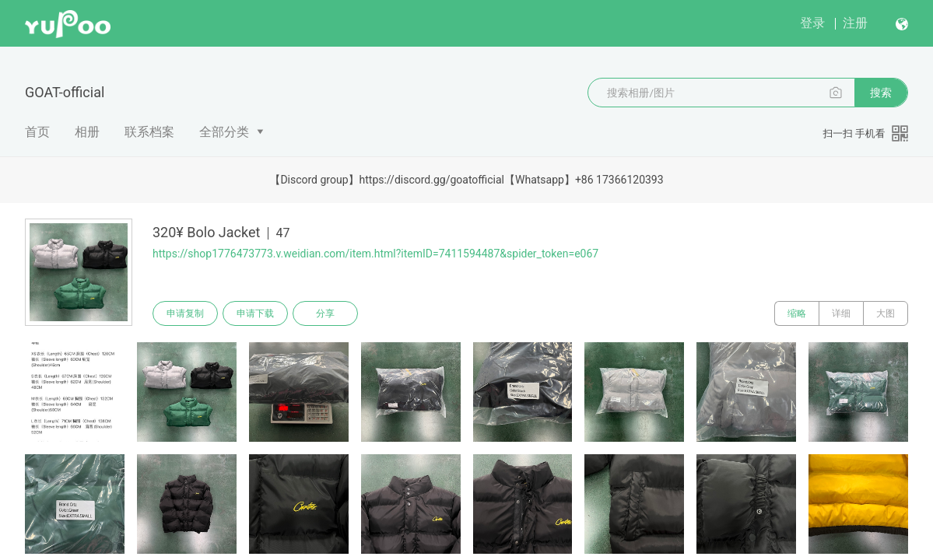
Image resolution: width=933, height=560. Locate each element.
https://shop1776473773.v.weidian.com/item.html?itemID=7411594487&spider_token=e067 (375, 254)
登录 (812, 23)
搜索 (881, 93)
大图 (886, 313)
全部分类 (224, 132)
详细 (841, 313)
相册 (87, 132)
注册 (855, 23)
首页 (37, 132)
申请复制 (185, 313)
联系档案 (149, 132)
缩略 (797, 313)
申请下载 (255, 313)
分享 (325, 313)
